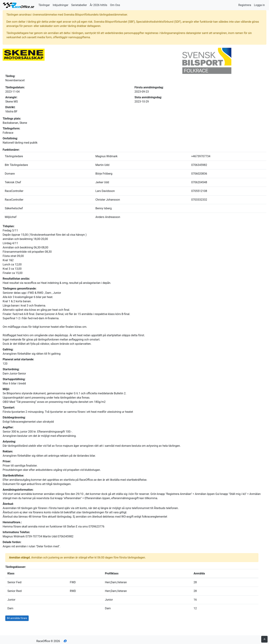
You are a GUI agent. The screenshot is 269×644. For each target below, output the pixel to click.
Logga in (259, 5)
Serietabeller (79, 5)
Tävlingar (44, 5)
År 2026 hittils (98, 5)
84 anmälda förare (17, 618)
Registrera (245, 5)
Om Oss (115, 5)
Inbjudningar (61, 5)
